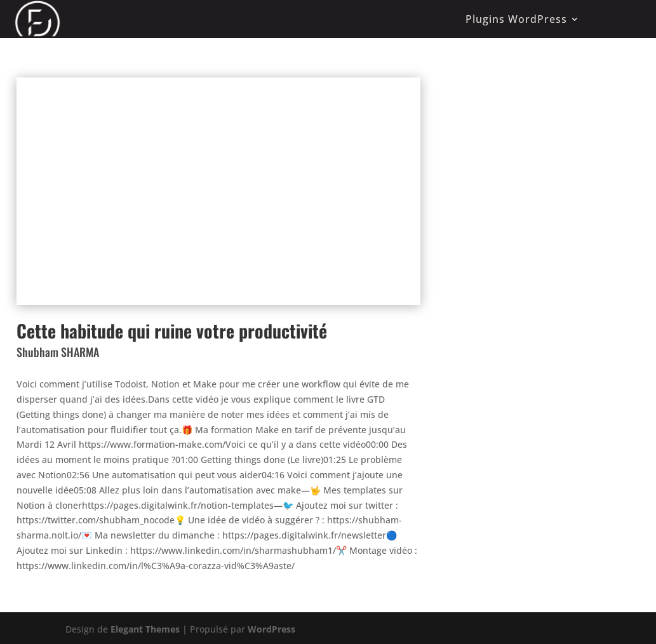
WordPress (271, 629)
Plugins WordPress (516, 19)
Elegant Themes (145, 629)
